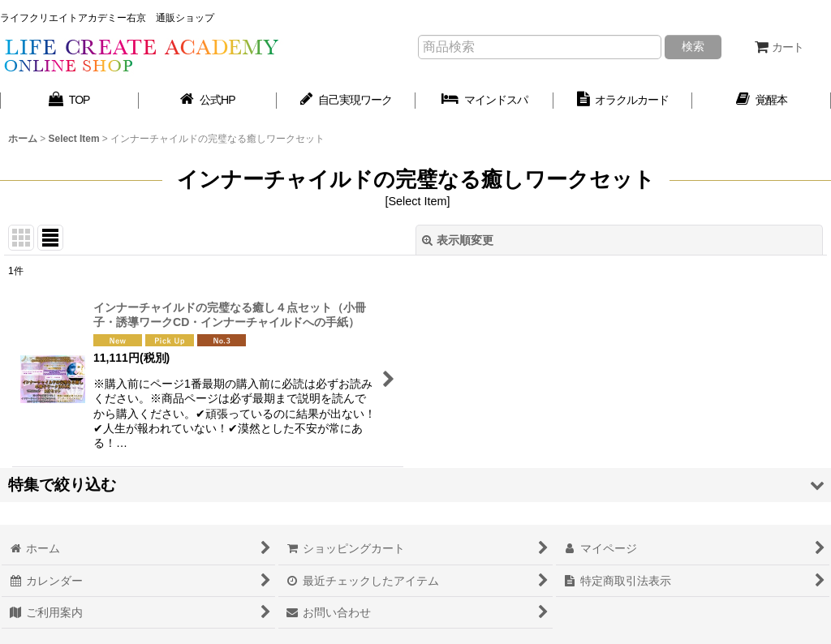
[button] (415, 485)
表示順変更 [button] (458, 240)
